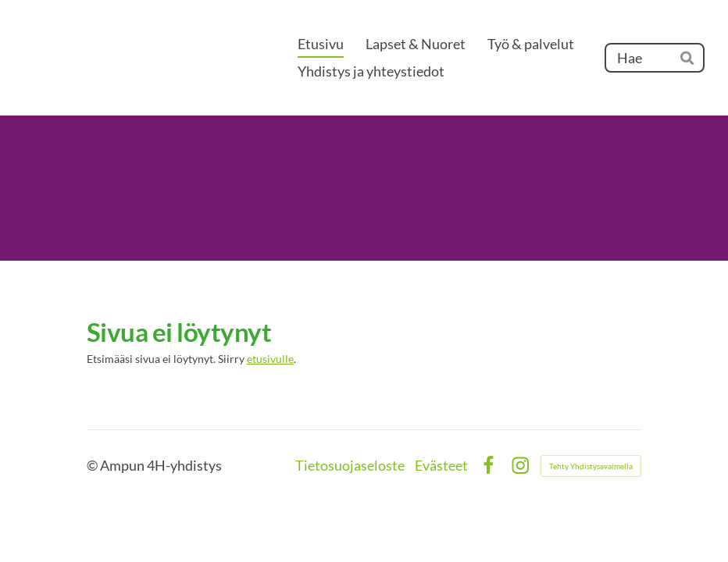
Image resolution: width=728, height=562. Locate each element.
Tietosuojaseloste (350, 466)
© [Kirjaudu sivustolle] (93, 466)
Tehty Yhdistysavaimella (591, 466)
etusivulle (270, 359)
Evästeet (441, 466)
